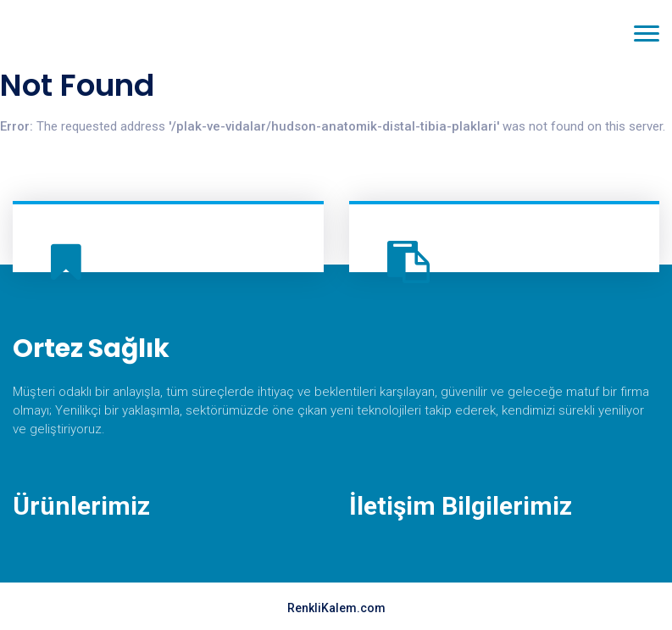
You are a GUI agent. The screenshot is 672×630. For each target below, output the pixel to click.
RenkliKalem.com (336, 608)
